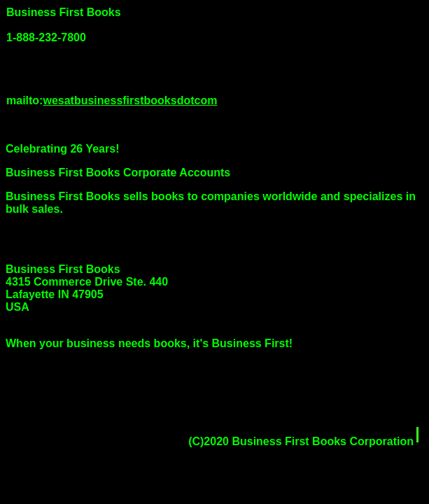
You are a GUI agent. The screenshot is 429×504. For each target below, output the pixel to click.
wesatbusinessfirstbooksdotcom (130, 100)
